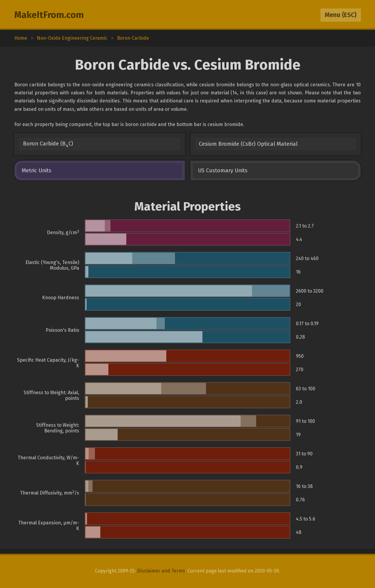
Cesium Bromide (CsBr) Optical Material (248, 144)
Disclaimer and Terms (161, 571)
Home (21, 38)
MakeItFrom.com (49, 15)
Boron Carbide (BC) (48, 144)
